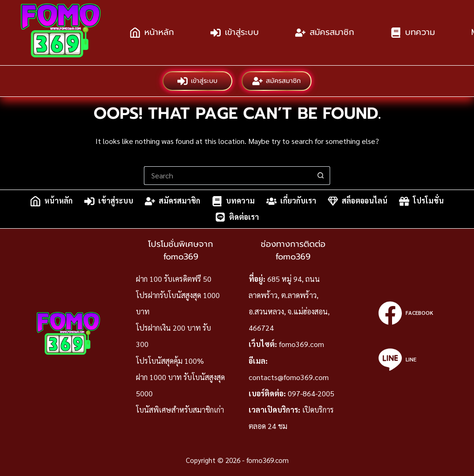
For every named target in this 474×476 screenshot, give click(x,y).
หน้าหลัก (152, 32)
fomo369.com (301, 344)
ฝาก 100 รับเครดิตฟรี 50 (174, 279)
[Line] (406, 360)
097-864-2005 (311, 393)
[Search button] (321, 176)
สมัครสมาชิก (325, 32)
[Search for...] (228, 176)
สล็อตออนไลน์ (358, 201)
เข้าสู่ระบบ (235, 32)
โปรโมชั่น (421, 201)
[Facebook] (406, 313)
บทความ (413, 32)
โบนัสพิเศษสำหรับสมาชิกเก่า (180, 410)
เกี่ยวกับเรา (291, 201)
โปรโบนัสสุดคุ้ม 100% (170, 361)
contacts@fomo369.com (289, 377)
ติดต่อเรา (237, 217)
